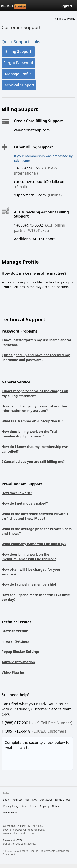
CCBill (20, 840)
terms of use (63, 800)
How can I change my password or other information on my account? (34, 409)
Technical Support (19, 85)
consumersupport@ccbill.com (40, 181)
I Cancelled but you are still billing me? (33, 462)
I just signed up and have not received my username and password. (36, 357)
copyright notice (50, 806)
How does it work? (17, 493)
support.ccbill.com (30, 195)
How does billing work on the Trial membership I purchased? (29, 434)
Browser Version (15, 631)
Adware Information (18, 662)
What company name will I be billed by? (34, 544)
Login (6, 800)
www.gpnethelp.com (32, 130)
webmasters (10, 812)
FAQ (35, 800)
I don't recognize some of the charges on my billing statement (35, 393)
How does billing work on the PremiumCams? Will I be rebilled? (29, 557)
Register (67, 6)
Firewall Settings (15, 641)
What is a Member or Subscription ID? (32, 421)
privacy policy (11, 806)
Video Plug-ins (13, 672)
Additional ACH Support (34, 239)
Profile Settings (13, 287)
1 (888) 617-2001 (16, 723)
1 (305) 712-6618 (16, 731)
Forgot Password (18, 63)
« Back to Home (65, 19)
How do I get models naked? (25, 503)
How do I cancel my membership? (29, 584)
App (27, 800)
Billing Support (18, 51)
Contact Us (46, 800)
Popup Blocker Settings (21, 652)
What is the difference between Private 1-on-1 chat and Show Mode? (36, 516)
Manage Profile (18, 74)
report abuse (29, 806)
